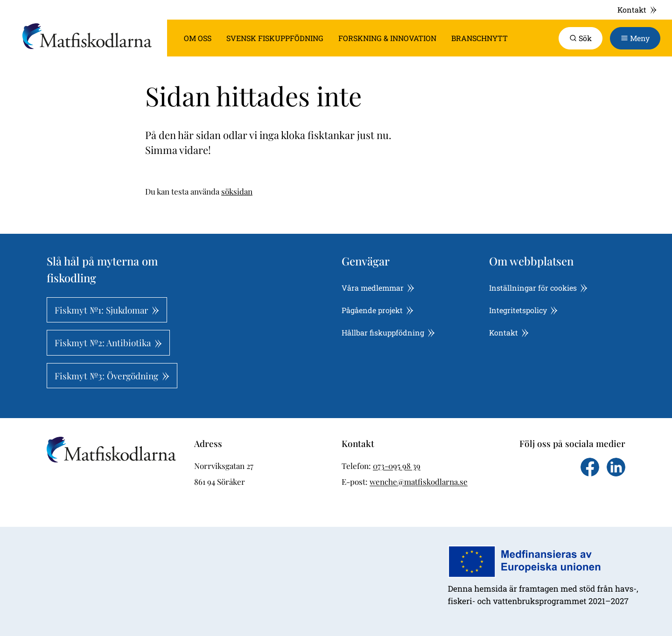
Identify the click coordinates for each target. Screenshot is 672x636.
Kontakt (637, 10)
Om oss (198, 38)
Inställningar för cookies (538, 288)
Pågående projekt (378, 310)
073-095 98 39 (397, 466)
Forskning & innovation (387, 38)
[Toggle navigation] (635, 38)
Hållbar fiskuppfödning (388, 332)
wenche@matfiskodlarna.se (419, 482)
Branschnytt (479, 38)
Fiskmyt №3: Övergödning (112, 376)
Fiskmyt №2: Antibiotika (108, 342)
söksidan (237, 191)
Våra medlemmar (378, 288)
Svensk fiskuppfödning (275, 38)
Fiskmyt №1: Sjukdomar (107, 310)
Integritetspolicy (523, 310)
